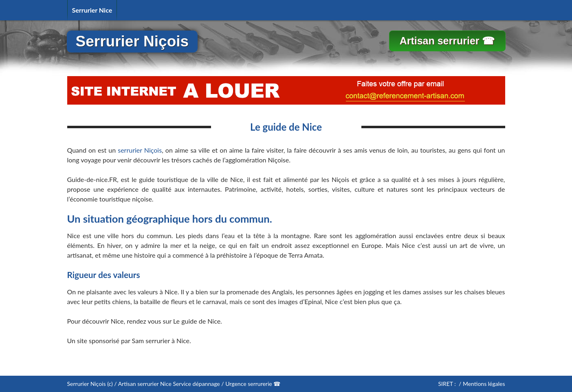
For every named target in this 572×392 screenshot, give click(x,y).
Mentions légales (484, 384)
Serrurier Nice (92, 10)
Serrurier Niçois (132, 41)
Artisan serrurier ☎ (447, 41)
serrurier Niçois (140, 150)
